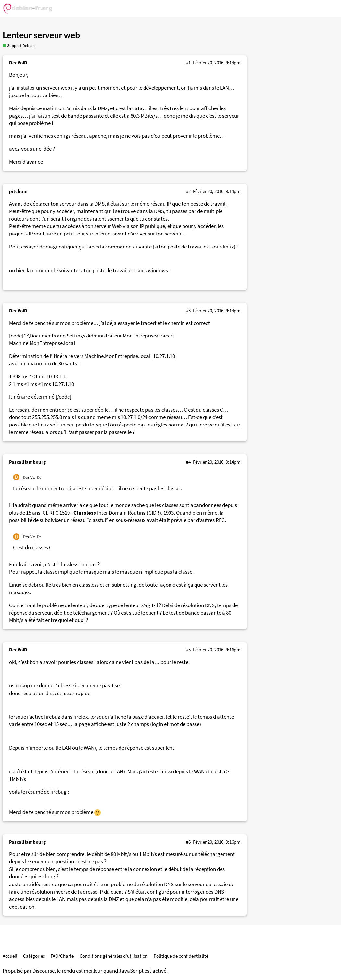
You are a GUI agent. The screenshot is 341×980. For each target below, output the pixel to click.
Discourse (44, 971)
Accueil (10, 956)
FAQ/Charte (62, 956)
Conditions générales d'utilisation (114, 956)
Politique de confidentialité (181, 956)
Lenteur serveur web (41, 35)
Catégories (34, 956)
